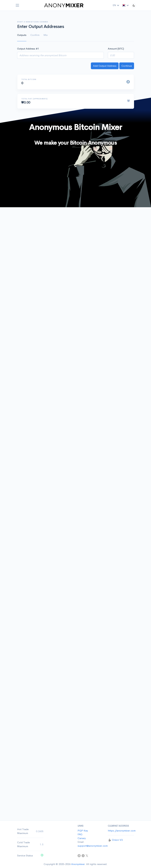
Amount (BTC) (116, 49)
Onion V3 (117, 840)
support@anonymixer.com (93, 846)
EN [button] (116, 5)
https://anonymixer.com (122, 831)
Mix (46, 35)
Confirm (35, 35)
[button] (125, 5)
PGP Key (83, 831)
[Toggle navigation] (17, 5)
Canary (82, 838)
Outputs (22, 35)
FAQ (80, 834)
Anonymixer (78, 864)
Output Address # (28, 49)
